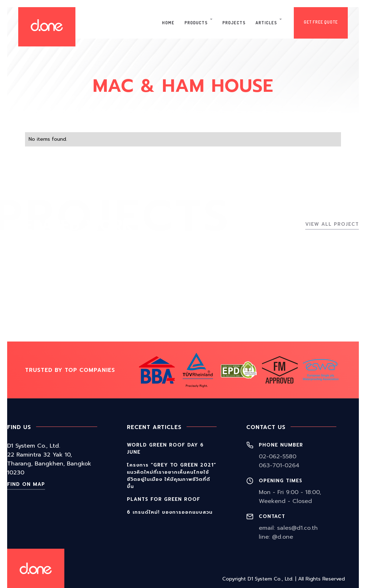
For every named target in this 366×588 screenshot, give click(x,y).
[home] (47, 27)
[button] (198, 23)
